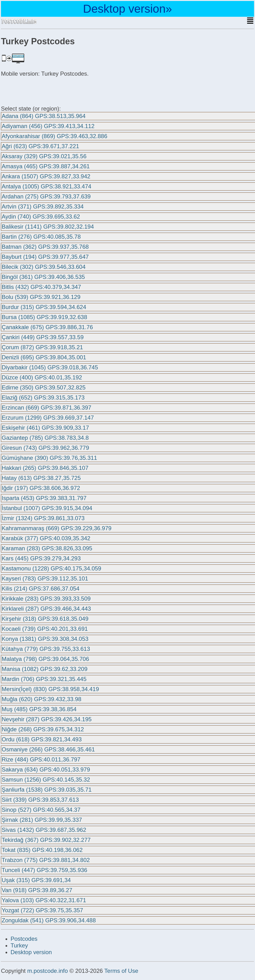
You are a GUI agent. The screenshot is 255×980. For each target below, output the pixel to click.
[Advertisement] (39, 90)
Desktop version (31, 952)
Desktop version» (127, 9)
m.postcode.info (47, 971)
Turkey (19, 945)
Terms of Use (121, 971)
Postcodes (24, 939)
